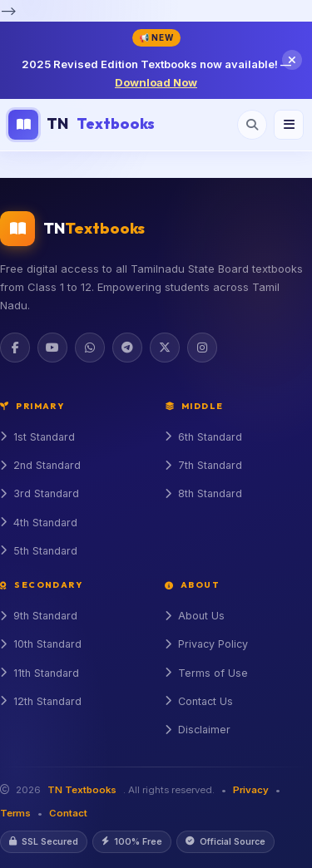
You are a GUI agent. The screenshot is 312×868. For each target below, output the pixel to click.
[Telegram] (127, 348)
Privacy (251, 790)
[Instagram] (202, 348)
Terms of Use (206, 673)
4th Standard (39, 523)
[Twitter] (165, 348)
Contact (68, 813)
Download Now (156, 82)
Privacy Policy (206, 644)
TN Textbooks (82, 790)
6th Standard (203, 437)
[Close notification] (292, 60)
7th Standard (203, 465)
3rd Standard (40, 493)
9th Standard (39, 616)
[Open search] (252, 125)
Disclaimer (198, 730)
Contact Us (199, 701)
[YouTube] (52, 348)
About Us (195, 616)
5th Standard (39, 551)
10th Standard (41, 644)
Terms (15, 813)
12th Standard (41, 701)
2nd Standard (40, 465)
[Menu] (289, 125)
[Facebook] (15, 348)
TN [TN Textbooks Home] (82, 125)
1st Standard (37, 437)
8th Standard (203, 493)
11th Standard (40, 673)
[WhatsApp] (90, 348)
